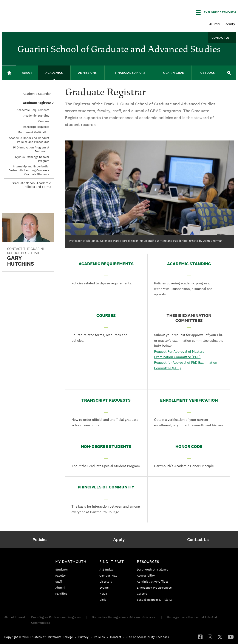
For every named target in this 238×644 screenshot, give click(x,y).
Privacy (83, 637)
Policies (99, 637)
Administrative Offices (153, 582)
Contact (116, 637)
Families (61, 594)
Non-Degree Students (106, 446)
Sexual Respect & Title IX (155, 600)
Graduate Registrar (37, 103)
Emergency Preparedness (154, 588)
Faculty (229, 24)
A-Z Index (106, 569)
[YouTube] (231, 637)
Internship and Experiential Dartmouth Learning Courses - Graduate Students (29, 170)
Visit (103, 600)
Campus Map (108, 575)
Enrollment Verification (189, 400)
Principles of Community (106, 487)
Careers (142, 594)
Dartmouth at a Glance (153, 569)
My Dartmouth (71, 562)
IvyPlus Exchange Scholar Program (32, 159)
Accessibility (146, 575)
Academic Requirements (106, 264)
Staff (59, 582)
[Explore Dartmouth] (216, 12)
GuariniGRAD (174, 73)
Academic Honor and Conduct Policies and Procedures (29, 140)
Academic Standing (189, 264)
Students (62, 569)
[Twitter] (220, 637)
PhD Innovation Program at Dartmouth (31, 149)
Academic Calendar (37, 94)
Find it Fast (112, 562)
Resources (148, 562)
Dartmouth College (36, 12)
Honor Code (189, 446)
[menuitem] (41, 540)
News (103, 594)
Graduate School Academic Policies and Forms (31, 185)
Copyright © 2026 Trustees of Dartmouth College (39, 637)
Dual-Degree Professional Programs (56, 617)
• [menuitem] (76, 637)
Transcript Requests (106, 400)
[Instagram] (210, 637)
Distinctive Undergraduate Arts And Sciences (124, 617)
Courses (106, 315)
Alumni (215, 24)
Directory (106, 582)
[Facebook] (200, 637)
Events (104, 588)
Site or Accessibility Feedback (148, 637)
